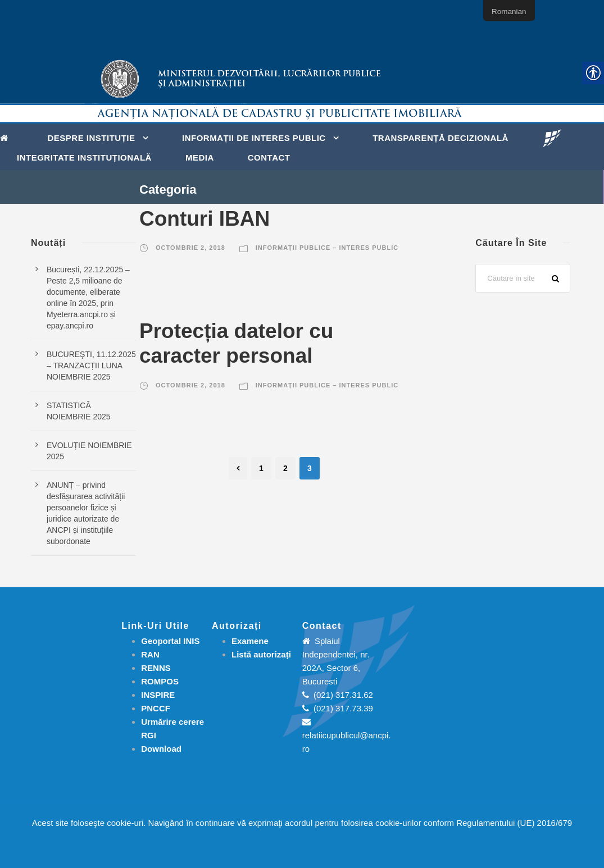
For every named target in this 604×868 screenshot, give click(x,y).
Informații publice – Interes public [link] (327, 248)
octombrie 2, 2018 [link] (190, 248)
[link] (7, 137)
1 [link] (261, 468)
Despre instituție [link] (92, 138)
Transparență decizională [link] (440, 138)
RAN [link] (150, 654)
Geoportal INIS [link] (170, 641)
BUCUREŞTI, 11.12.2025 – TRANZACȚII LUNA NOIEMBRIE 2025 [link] (91, 366)
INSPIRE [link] (158, 695)
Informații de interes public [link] (254, 138)
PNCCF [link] (156, 708)
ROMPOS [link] (160, 681)
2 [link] (285, 468)
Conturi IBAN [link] (205, 219)
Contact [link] (269, 157)
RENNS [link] (156, 668)
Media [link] (200, 157)
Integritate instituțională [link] (84, 157)
